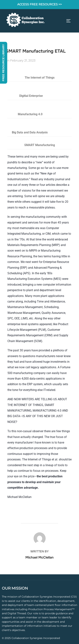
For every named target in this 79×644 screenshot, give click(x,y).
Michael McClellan (39, 557)
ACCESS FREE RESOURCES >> (39, 4)
